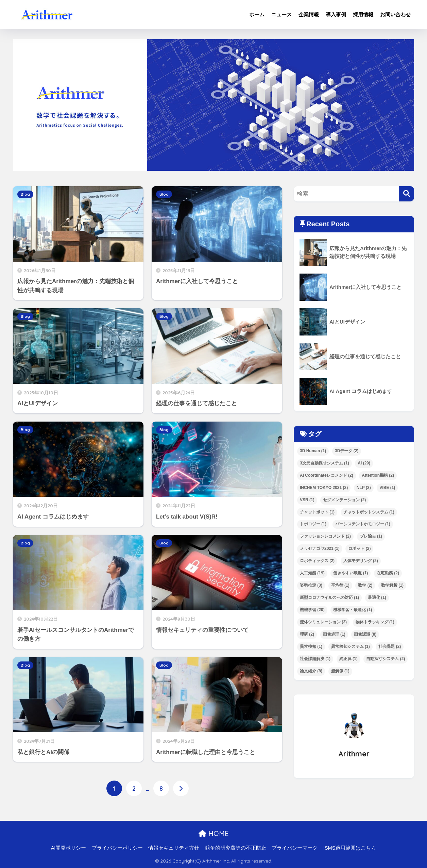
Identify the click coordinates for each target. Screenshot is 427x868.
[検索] (406, 194)
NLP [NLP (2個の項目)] (364, 488)
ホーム (257, 14)
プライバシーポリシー (117, 848)
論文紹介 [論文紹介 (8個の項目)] (311, 671)
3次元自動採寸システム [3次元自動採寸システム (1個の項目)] (324, 463)
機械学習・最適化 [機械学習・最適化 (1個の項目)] (353, 610)
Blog (25, 194)
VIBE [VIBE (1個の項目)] (387, 488)
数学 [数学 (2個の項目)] (365, 585)
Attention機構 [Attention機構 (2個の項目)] (378, 475)
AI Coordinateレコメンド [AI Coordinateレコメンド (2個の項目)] (327, 475)
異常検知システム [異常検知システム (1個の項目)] (351, 646)
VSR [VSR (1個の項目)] (307, 500)
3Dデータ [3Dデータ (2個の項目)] (347, 451)
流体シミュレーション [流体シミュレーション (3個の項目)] (323, 622)
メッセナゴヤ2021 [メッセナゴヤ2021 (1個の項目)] (320, 548)
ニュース (281, 14)
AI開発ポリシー (69, 848)
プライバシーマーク (295, 848)
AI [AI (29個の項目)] (364, 463)
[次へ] (181, 788)
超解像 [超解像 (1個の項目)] (340, 671)
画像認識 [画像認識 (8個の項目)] (365, 634)
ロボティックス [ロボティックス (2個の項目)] (317, 561)
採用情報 (363, 14)
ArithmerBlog (76, 14)
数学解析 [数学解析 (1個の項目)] (392, 585)
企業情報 (309, 14)
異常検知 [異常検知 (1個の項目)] (311, 646)
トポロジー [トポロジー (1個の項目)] (313, 524)
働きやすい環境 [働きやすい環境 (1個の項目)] (351, 573)
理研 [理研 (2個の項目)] (307, 634)
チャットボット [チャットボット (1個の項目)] (317, 512)
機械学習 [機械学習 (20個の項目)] (312, 610)
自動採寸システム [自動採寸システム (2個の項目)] (386, 659)
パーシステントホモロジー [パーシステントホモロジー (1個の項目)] (363, 524)
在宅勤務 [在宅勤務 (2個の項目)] (388, 573)
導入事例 (336, 14)
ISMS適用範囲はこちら (350, 848)
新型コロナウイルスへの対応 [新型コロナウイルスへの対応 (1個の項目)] (329, 597)
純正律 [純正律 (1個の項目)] (348, 659)
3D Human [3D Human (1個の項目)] (313, 451)
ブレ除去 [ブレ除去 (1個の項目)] (371, 536)
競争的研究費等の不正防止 (236, 848)
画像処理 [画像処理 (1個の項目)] (334, 634)
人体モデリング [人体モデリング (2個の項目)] (361, 561)
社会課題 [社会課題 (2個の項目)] (390, 646)
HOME (214, 834)
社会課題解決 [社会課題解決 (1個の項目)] (315, 659)
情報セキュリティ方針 (174, 848)
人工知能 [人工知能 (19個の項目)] (312, 573)
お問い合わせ (395, 14)
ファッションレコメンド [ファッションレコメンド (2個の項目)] (325, 536)
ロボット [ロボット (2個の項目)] (359, 548)
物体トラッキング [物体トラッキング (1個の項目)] (375, 622)
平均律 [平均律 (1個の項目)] (340, 585)
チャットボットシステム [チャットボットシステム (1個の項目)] (369, 512)
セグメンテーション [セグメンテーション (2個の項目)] (344, 500)
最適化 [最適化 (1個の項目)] (377, 597)
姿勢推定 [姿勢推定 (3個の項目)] (311, 585)
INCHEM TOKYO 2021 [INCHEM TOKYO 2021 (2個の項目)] (324, 488)
